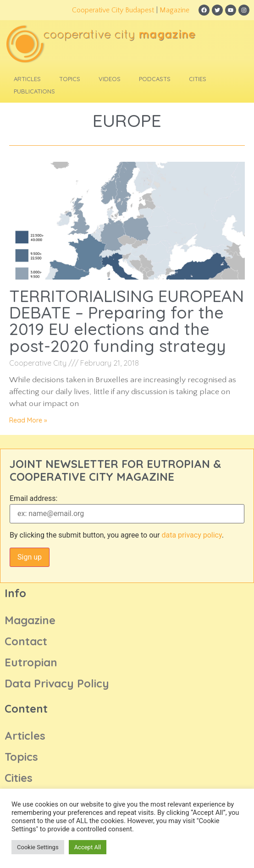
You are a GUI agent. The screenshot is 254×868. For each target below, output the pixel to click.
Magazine (174, 10)
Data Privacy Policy (57, 683)
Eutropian (31, 662)
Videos (110, 79)
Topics (70, 79)
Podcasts (155, 79)
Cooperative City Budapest (113, 10)
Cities (198, 79)
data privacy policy (191, 535)
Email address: (33, 499)
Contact (26, 641)
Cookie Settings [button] (38, 847)
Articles (27, 79)
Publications (34, 91)
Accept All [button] (88, 847)
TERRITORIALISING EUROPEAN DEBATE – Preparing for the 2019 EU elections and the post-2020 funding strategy (127, 321)
